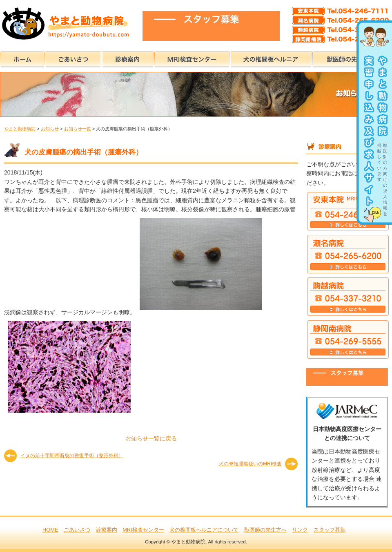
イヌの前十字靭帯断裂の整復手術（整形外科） (72, 456)
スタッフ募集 (330, 530)
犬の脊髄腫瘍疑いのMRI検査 (250, 464)
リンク (300, 530)
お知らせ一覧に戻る (151, 438)
